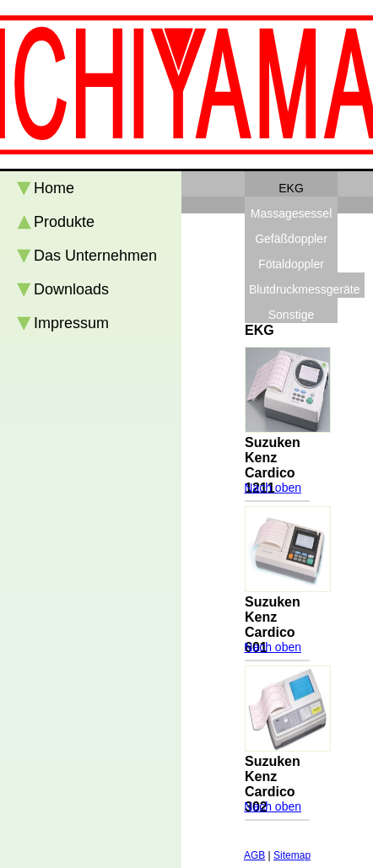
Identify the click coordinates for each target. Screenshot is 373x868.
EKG (291, 188)
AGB (254, 855)
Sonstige (291, 315)
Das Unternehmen (95, 256)
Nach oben (273, 488)
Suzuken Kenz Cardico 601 (273, 625)
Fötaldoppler (291, 264)
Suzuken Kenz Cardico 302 (273, 784)
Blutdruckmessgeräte (305, 289)
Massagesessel (292, 213)
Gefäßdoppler (291, 239)
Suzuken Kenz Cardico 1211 (273, 465)
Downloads (71, 289)
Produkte (64, 222)
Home (54, 188)
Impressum (71, 323)
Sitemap (292, 855)
